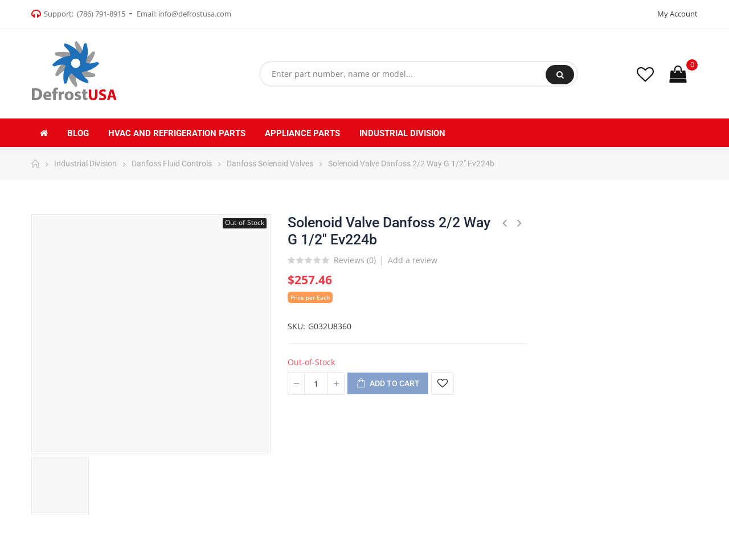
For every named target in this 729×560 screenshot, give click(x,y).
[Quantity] (316, 383)
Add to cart (388, 384)
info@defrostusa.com (195, 14)
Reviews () (355, 261)
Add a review (413, 260)
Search (560, 75)
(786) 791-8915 (101, 14)
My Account (677, 14)
